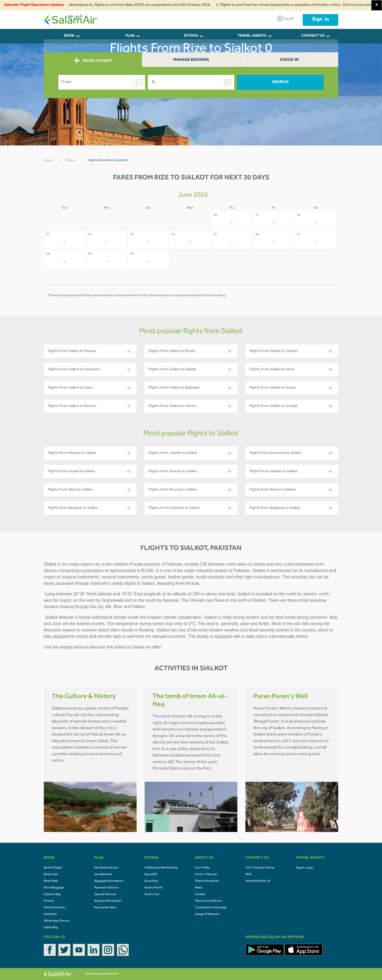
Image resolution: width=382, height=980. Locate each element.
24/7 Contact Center (260, 868)
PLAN (130, 36)
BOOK (69, 36)
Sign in (320, 20)
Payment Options (107, 888)
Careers (200, 895)
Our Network (103, 875)
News (199, 888)
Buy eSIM (151, 875)
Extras (191, 36)
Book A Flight (53, 868)
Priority (49, 901)
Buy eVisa (151, 881)
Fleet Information (207, 881)
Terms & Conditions (209, 901)
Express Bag (52, 895)
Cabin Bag (51, 928)
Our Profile (202, 868)
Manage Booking (191, 60)
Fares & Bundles (105, 908)
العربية (285, 18)
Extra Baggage (54, 888)
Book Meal (51, 881)
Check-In (289, 60)
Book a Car (152, 895)
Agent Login (305, 868)
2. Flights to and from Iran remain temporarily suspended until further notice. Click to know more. (299, 5)
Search (280, 82)
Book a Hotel (153, 888)
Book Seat (51, 875)
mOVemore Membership (161, 868)
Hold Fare (50, 914)
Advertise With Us (258, 881)
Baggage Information (109, 881)
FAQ (248, 875)
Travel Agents (252, 36)
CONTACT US (313, 36)
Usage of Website (207, 914)
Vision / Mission (206, 875)
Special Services (105, 895)
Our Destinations (106, 868)
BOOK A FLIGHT (93, 61)
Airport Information (108, 901)
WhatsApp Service (57, 921)
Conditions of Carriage (211, 908)
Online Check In (55, 908)
